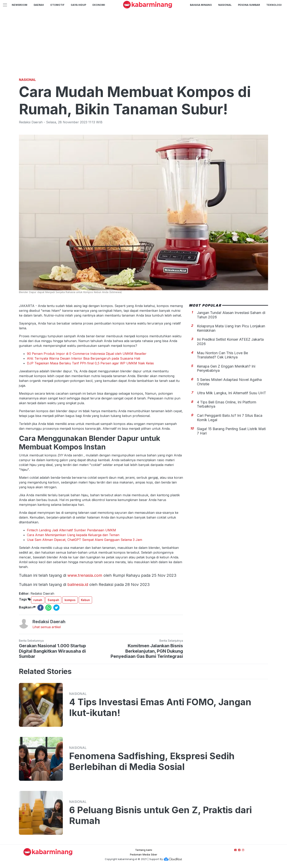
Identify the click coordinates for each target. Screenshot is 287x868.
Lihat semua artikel (47, 627)
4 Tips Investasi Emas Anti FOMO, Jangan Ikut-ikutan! (160, 707)
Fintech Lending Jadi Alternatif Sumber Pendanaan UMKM (71, 530)
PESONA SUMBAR (249, 5)
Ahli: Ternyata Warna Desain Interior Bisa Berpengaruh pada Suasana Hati (84, 358)
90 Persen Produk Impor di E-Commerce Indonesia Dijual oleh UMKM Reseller (87, 354)
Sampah (53, 600)
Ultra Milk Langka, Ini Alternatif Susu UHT (231, 393)
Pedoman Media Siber (144, 854)
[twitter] (56, 608)
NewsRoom (20, 5)
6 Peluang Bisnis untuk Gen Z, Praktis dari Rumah (160, 815)
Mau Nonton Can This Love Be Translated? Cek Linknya (222, 355)
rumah (38, 600)
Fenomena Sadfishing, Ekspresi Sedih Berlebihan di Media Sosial (152, 761)
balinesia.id (78, 585)
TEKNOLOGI (274, 5)
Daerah (39, 5)
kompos (70, 600)
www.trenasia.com (85, 575)
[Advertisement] (143, 47)
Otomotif (57, 5)
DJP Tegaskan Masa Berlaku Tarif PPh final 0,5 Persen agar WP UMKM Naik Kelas (90, 363)
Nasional (225, 5)
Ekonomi (99, 5)
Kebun (85, 600)
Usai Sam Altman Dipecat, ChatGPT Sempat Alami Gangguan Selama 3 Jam (85, 540)
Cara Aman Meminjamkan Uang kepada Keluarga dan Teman (73, 535)
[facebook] (40, 608)
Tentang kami (144, 850)
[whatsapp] (48, 608)
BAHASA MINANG (201, 5)
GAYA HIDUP (78, 5)
